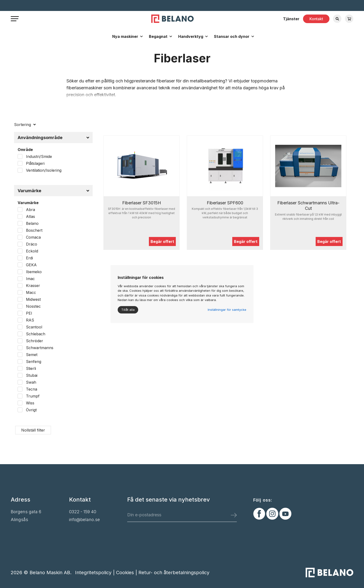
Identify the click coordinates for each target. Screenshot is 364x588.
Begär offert (162, 241)
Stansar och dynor (232, 36)
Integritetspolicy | (96, 573)
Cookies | (127, 573)
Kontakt (316, 19)
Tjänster (291, 19)
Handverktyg (191, 36)
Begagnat (158, 36)
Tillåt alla (128, 310)
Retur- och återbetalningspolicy (174, 573)
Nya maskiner (125, 36)
